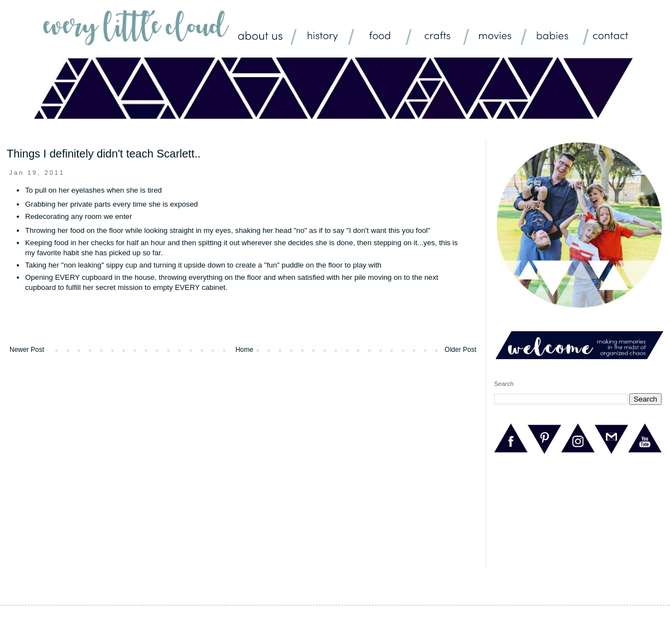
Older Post (460, 350)
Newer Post (27, 350)
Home (245, 350)
